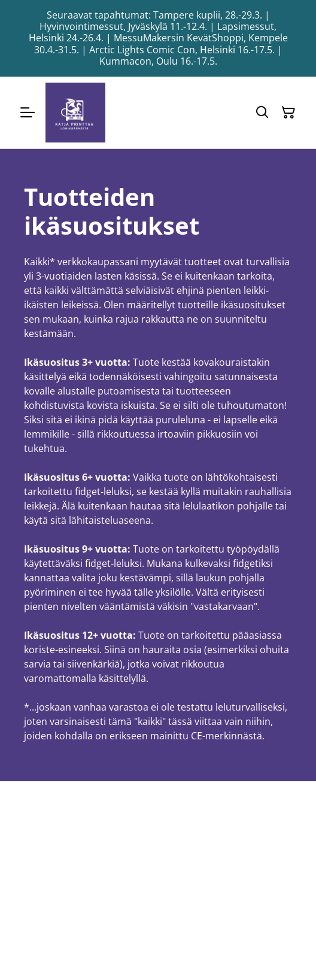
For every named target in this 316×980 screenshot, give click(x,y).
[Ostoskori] (288, 113)
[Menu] (28, 113)
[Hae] (262, 113)
